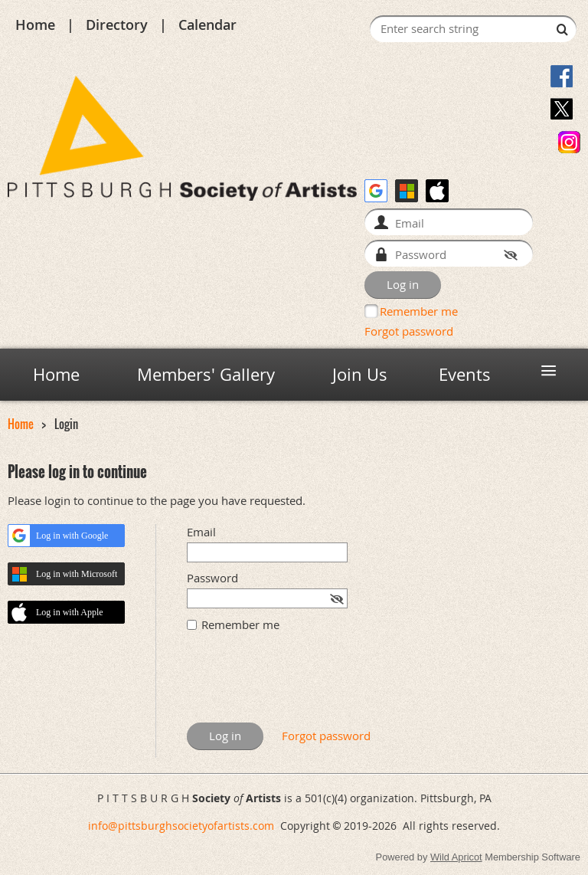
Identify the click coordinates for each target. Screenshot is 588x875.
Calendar (207, 25)
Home (35, 25)
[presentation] (303, 685)
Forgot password (409, 331)
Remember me (419, 311)
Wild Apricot (456, 857)
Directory (117, 25)
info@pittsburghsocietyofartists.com (181, 826)
